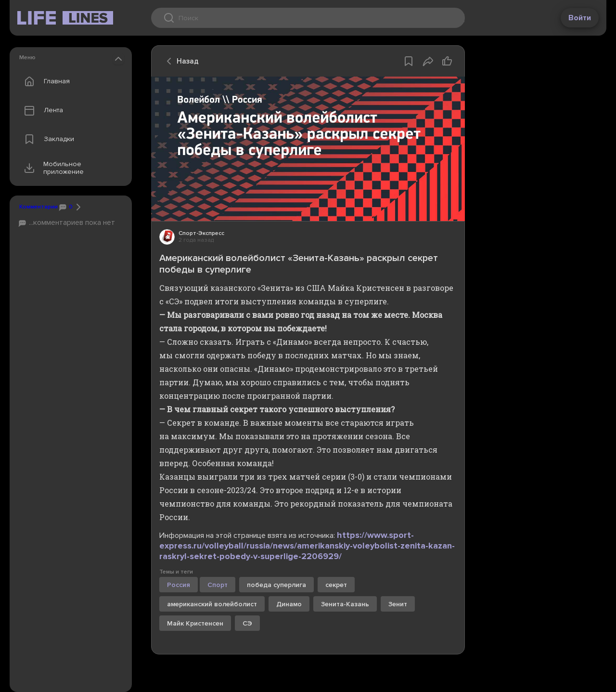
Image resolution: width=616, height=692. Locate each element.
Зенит (398, 604)
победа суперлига (276, 585)
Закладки (47, 139)
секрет (336, 585)
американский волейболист (212, 604)
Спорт (218, 585)
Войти (580, 18)
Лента (41, 110)
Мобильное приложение (52, 168)
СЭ (247, 623)
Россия (179, 585)
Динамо (289, 604)
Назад (180, 61)
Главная (45, 81)
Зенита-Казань (345, 604)
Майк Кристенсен (195, 623)
